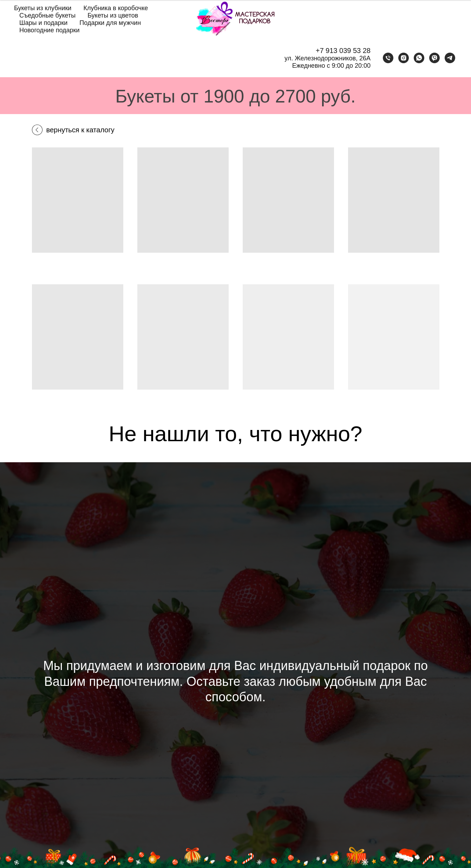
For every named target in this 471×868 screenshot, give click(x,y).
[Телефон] (388, 58)
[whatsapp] (419, 58)
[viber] (434, 58)
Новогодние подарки (50, 30)
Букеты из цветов (113, 15)
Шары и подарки (43, 23)
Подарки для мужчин (110, 23)
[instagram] (404, 58)
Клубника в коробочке (116, 8)
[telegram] (450, 58)
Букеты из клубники (43, 8)
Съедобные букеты (47, 15)
